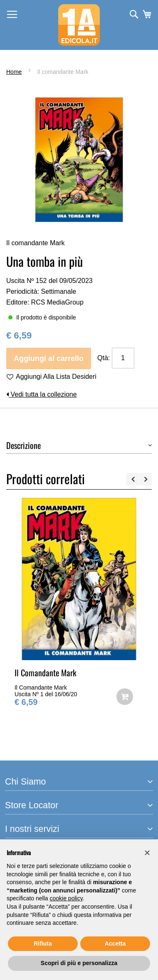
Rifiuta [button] (43, 943)
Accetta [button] (115, 943)
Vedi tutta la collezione (42, 394)
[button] (147, 853)
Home (14, 72)
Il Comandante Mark (46, 673)
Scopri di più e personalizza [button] (79, 963)
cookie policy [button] (66, 898)
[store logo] (79, 25)
